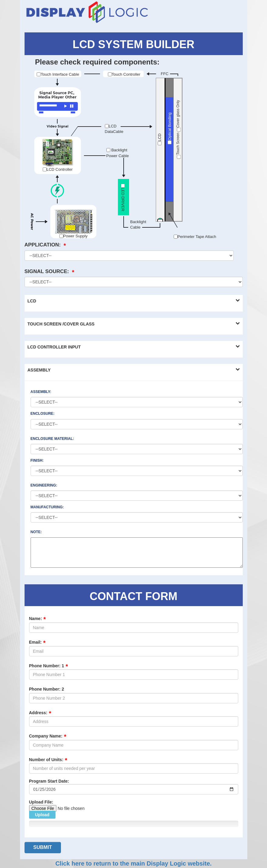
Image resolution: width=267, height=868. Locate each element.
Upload (42, 815)
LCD (32, 301)
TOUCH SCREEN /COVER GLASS (61, 324)
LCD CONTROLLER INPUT (54, 347)
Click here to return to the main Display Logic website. (134, 863)
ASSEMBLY (39, 370)
